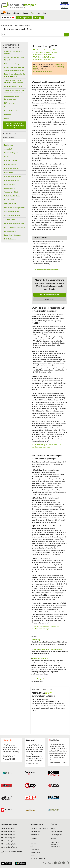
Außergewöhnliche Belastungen (14, 227)
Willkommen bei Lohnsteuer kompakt (13, 53)
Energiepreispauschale (12, 169)
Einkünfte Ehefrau (10, 165)
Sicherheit (17, 13)
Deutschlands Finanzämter (39, 829)
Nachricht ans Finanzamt (12, 235)
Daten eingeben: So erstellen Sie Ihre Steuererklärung (15, 75)
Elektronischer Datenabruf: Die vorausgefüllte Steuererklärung (14, 69)
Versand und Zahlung (38, 858)
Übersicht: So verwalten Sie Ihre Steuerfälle (14, 59)
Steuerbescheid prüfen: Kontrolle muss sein (12, 98)
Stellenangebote (56, 835)
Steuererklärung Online (9, 824)
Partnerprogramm (57, 832)
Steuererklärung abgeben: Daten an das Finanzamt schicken (15, 92)
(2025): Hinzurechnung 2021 (43, 71)
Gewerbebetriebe (10, 200)
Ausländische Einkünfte (12, 212)
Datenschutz (35, 849)
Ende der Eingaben (10, 239)
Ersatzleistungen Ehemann (13, 176)
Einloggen (38, 18)
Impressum (8, 115)
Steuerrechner (35, 832)
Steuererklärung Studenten (10, 841)
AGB (32, 846)
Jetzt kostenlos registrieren (50, 295)
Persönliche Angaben (11, 153)
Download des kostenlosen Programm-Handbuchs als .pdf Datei (15, 125)
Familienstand (9, 145)
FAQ (32, 13)
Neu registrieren (24, 18)
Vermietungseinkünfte (11, 192)
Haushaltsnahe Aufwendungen (14, 223)
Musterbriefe (35, 835)
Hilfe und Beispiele (10, 103)
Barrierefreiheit (35, 852)
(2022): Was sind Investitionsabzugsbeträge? (46, 270)
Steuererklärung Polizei (9, 844)
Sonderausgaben (10, 219)
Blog (38, 13)
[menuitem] (8, 18)
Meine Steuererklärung (11, 64)
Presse (6, 119)
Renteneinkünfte (10, 188)
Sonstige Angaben (10, 231)
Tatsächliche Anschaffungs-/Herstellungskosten (47, 649)
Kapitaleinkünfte (10, 184)
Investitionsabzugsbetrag (40, 659)
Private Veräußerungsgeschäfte (14, 208)
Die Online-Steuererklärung (17, 7)
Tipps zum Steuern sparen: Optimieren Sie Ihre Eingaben (14, 82)
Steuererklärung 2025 (8, 829)
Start (9, 13)
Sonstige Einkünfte (10, 204)
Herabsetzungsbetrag (39, 679)
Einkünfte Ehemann (11, 161)
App (3, 13)
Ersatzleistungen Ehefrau (12, 180)
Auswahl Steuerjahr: (9, 137)
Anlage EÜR (8, 149)
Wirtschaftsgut (37, 640)
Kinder (6, 157)
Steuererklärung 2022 (8, 838)
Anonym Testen (50, 299)
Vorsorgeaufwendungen (12, 216)
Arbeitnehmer (9, 172)
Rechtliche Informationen (12, 111)
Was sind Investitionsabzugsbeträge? (45, 50)
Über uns (54, 824)
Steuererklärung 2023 (8, 835)
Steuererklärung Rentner (9, 847)
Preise (26, 13)
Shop (44, 13)
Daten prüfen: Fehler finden (13, 87)
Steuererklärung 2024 (8, 832)
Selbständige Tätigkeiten (12, 196)
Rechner (7, 107)
